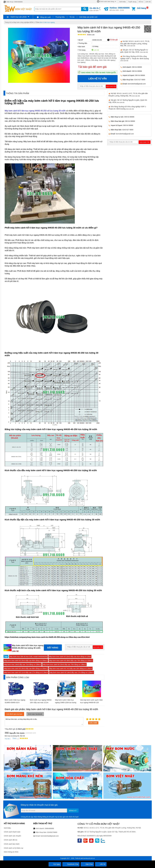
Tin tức (72, 17)
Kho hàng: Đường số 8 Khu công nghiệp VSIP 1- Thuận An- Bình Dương (135, 58)
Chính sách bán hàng (107, 1)
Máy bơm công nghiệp (21, 22)
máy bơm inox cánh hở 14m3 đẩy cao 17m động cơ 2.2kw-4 (72, 672)
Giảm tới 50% (95, 9)
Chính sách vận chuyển (12, 836)
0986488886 (49, 828)
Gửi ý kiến (93, 723)
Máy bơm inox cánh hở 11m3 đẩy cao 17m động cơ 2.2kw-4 (26, 672)
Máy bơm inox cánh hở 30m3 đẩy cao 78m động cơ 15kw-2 (71, 661)
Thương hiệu (60, 17)
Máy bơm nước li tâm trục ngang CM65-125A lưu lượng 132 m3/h (66, 703)
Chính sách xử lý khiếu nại (14, 848)
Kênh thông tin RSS (11, 852)
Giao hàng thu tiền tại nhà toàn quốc (99, 73)
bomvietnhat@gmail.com (137, 84)
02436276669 (52, 832)
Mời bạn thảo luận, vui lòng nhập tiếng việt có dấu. (44, 721)
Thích (14, 738)
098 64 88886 (137, 67)
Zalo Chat (87, 864)
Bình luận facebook (35, 714)
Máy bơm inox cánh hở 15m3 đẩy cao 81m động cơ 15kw (70, 657)
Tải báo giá (112, 40)
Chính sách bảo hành (12, 844)
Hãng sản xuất (44, 17)
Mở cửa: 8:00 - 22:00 (120, 9)
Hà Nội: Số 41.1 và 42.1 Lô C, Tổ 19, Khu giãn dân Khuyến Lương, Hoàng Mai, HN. (135, 43)
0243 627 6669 (140, 80)
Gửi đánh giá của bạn (14, 714)
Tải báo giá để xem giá (92, 67)
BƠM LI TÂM (34, 22)
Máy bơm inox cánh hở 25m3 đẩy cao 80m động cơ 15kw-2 (26, 661)
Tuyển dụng (132, 2)
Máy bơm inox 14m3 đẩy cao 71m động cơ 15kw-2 (23, 664)
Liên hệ (148, 2)
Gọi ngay (55, 864)
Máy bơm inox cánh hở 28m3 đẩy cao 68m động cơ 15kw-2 (26, 668)
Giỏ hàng (142, 8)
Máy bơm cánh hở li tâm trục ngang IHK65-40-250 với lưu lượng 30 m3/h (35, 111)
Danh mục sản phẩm (19, 17)
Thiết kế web (79, 858)
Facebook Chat (71, 864)
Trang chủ (8, 22)
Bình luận (91, 35)
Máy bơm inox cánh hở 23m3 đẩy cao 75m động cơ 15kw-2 (64, 664)
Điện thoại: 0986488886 (13, 2)
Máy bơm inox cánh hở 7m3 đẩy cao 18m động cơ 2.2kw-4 (71, 668)
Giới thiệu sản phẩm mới (88, 17)
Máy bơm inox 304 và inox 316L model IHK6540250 (28, 657)
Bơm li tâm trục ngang (47, 22)
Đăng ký (73, 811)
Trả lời (7, 739)
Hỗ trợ (141, 2)
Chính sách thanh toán (12, 832)
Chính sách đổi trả (11, 840)
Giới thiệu (122, 2)
